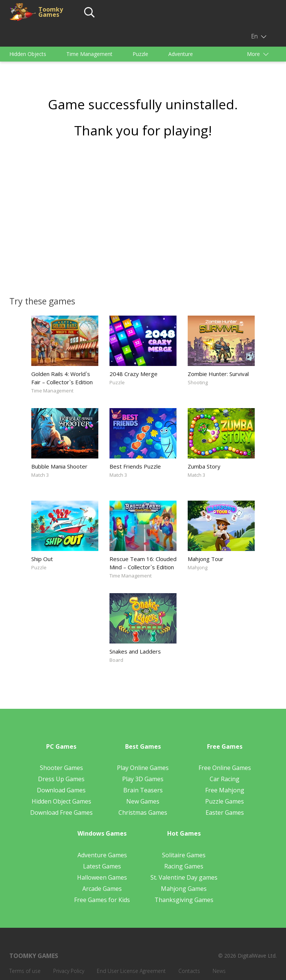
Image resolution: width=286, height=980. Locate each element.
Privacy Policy (69, 971)
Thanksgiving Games (184, 900)
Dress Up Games (61, 779)
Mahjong (198, 567)
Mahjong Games (184, 889)
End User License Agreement (131, 971)
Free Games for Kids (102, 900)
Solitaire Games (184, 855)
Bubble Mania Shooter (59, 466)
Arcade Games (102, 889)
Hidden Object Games (61, 801)
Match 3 (40, 475)
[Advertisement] (143, 215)
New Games (143, 801)
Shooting (198, 382)
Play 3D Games (143, 779)
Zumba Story (204, 466)
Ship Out (42, 559)
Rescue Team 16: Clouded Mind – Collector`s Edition (143, 563)
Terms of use (25, 971)
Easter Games (225, 813)
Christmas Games (143, 813)
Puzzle (140, 54)
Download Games (61, 790)
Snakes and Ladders (135, 651)
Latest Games (102, 866)
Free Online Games (225, 768)
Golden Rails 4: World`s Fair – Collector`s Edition (62, 378)
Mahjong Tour (206, 559)
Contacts (189, 971)
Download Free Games (61, 813)
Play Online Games (143, 768)
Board (116, 660)
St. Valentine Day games (184, 877)
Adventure (181, 54)
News (219, 971)
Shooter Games (61, 768)
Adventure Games (102, 855)
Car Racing (225, 779)
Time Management (89, 54)
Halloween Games (102, 877)
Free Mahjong (225, 790)
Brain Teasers (143, 790)
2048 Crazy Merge (134, 374)
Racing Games (184, 866)
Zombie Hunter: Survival (218, 374)
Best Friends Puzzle (135, 466)
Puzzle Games (225, 801)
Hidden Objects (28, 54)
